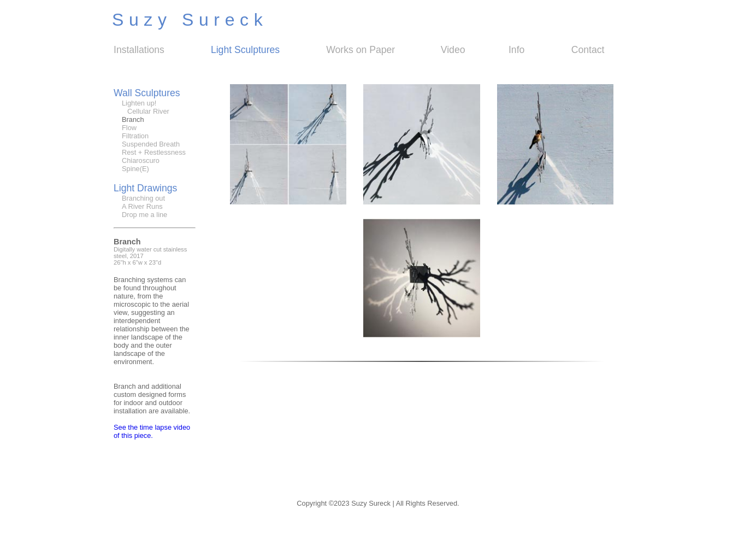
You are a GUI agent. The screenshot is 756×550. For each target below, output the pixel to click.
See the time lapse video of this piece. (152, 431)
